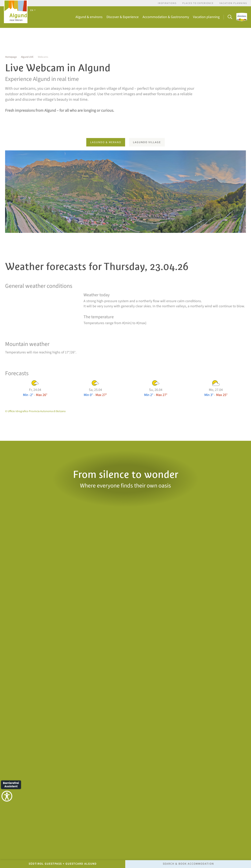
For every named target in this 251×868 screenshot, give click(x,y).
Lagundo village (147, 142)
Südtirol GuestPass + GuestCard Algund (63, 864)
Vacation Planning (233, 3)
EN (33, 10)
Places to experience (198, 3)
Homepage (11, 57)
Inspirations (167, 3)
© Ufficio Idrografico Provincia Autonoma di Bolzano (35, 411)
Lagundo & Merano (106, 142)
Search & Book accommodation (188, 864)
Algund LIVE (27, 57)
